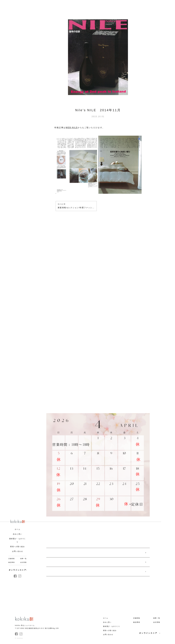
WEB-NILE (72, 128)
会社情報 (23, 562)
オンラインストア (18, 570)
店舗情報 (11, 559)
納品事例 (11, 562)
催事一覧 (23, 559)
